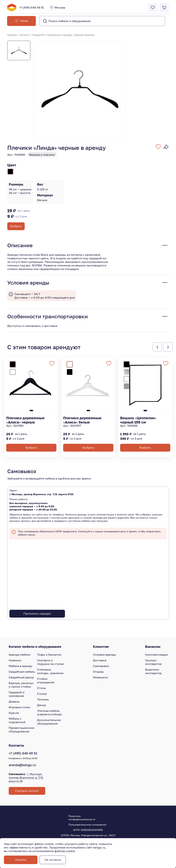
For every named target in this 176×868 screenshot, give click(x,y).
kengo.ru (99, 847)
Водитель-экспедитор (153, 671)
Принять (21, 860)
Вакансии (153, 647)
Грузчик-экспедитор (153, 662)
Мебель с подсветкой (17, 720)
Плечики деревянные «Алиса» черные (25, 420)
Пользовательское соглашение (87, 825)
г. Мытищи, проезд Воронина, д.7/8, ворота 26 (26, 778)
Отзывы (98, 672)
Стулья (42, 694)
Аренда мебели (20, 655)
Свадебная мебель (22, 672)
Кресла (14, 713)
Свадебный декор (21, 677)
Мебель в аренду (20, 666)
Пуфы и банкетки (49, 655)
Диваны (14, 701)
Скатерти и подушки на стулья (50, 662)
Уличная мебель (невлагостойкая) (49, 712)
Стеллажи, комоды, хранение (50, 671)
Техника (43, 699)
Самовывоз (101, 666)
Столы (42, 688)
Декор (42, 705)
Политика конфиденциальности (82, 818)
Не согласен (53, 860)
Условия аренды (104, 655)
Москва (57, 7)
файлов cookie (65, 851)
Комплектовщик (157, 655)
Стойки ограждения (46, 681)
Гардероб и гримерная (17, 694)
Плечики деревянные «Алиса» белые (82, 420)
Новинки (15, 660)
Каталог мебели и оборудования (35, 647)
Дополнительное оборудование (49, 722)
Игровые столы (19, 707)
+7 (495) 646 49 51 (32, 7)
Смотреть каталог (27, 791)
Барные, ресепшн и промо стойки (21, 685)
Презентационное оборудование (21, 730)
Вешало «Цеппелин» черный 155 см (138, 420)
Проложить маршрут (37, 614)
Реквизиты (101, 677)
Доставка (100, 660)
